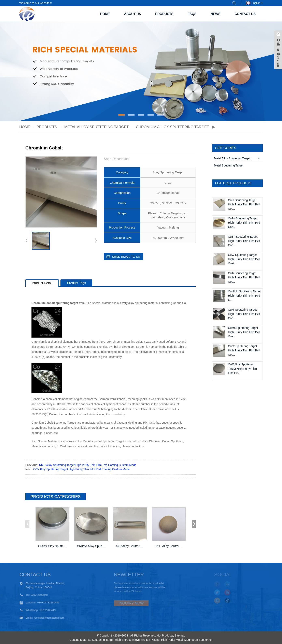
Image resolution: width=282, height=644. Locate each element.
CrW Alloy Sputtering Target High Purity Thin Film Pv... (242, 369)
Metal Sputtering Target (229, 165)
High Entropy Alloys (127, 640)
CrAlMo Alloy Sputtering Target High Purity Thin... (91, 546)
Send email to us (126, 257)
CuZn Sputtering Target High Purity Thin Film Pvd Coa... (244, 223)
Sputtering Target (103, 640)
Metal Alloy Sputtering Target (96, 127)
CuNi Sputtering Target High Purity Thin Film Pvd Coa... (244, 314)
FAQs (192, 14)
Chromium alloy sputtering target (172, 127)
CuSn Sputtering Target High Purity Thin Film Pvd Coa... (244, 241)
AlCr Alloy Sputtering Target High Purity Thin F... (130, 546)
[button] (122, 115)
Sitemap (180, 635)
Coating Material (80, 640)
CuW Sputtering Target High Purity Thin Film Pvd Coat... (244, 259)
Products (164, 14)
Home (105, 14)
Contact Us (245, 14)
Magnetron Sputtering (198, 640)
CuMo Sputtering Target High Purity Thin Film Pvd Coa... (244, 332)
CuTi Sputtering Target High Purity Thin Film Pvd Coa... (244, 277)
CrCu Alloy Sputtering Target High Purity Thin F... (169, 546)
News (215, 14)
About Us (132, 14)
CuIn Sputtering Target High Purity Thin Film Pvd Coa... (244, 204)
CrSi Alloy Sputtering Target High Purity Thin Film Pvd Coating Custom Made (82, 469)
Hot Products (165, 635)
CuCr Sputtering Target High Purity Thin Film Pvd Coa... (244, 350)
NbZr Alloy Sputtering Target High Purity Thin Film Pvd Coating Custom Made (88, 465)
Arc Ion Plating (150, 640)
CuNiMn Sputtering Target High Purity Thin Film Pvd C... (244, 296)
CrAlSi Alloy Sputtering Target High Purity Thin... (53, 546)
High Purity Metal (172, 640)
